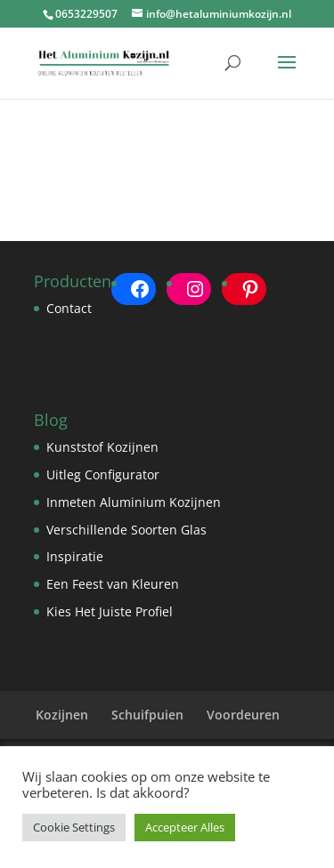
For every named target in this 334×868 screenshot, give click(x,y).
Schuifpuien (147, 715)
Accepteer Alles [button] (185, 827)
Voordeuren (243, 715)
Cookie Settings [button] (74, 827)
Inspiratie (75, 556)
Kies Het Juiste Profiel (110, 611)
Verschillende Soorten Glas (126, 530)
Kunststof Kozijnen (102, 447)
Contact (69, 308)
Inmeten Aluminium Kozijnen (134, 502)
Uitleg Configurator (103, 474)
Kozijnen (62, 715)
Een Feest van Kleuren (113, 584)
